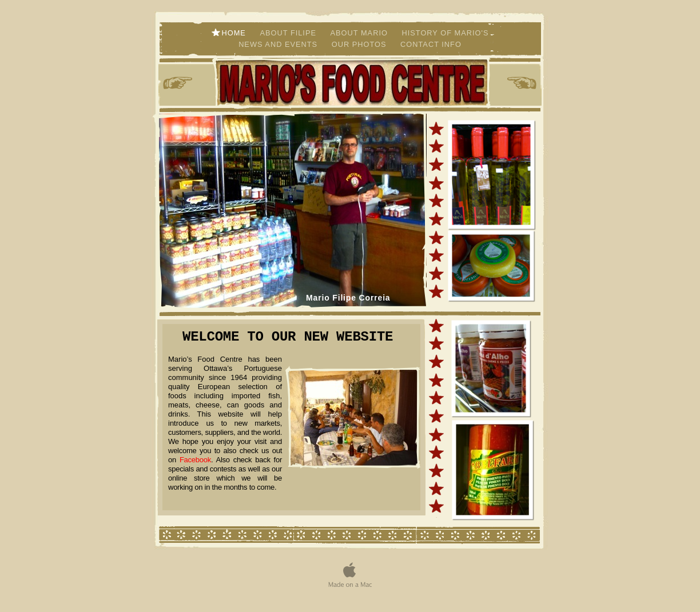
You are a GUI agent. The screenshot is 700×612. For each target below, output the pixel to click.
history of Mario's (445, 33)
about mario (361, 33)
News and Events (279, 44)
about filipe (289, 33)
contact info (431, 44)
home (235, 33)
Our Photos (360, 44)
